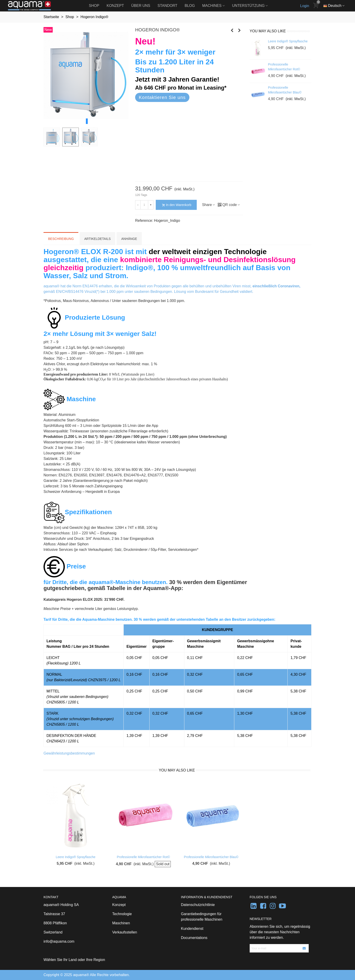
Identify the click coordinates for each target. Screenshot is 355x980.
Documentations (194, 938)
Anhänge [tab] (129, 239)
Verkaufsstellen (125, 932)
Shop (94, 6)
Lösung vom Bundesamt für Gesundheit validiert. (214, 292)
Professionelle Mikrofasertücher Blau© (285, 90)
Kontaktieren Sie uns (162, 97)
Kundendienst (192, 929)
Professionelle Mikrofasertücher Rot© (284, 67)
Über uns (141, 6)
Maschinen (121, 923)
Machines (212, 6)
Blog (190, 6)
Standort (168, 6)
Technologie (122, 914)
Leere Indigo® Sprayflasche (288, 41)
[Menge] (144, 205)
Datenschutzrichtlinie (198, 905)
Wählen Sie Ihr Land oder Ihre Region (74, 960)
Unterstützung (248, 6)
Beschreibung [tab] (61, 239)
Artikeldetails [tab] (97, 239)
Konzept (115, 6)
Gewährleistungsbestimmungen (69, 753)
